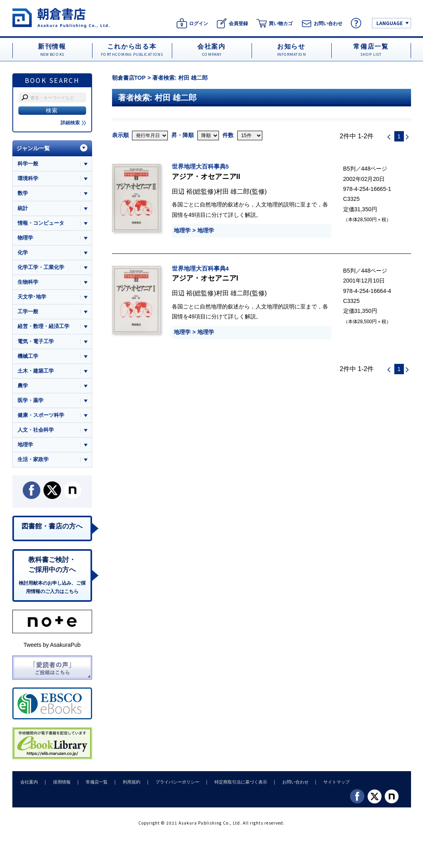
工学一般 (28, 312)
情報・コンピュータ (41, 223)
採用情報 (61, 783)
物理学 (25, 238)
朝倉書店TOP (129, 78)
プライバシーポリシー (174, 783)
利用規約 (129, 783)
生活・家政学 (33, 461)
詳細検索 (73, 123)
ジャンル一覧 (33, 148)
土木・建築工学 (36, 372)
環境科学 (28, 178)
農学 (23, 386)
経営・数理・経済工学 (43, 327)
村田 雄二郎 (233, 191)
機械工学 (28, 356)
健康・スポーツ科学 (41, 416)
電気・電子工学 (36, 342)
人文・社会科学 (36, 431)
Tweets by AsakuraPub (52, 646)
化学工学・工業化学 (41, 268)
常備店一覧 (95, 783)
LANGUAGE (390, 23)
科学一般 (28, 164)
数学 (23, 193)
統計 (23, 208)
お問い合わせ (291, 783)
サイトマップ (331, 783)
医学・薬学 (30, 401)
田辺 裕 (182, 191)
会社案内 (29, 783)
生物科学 (28, 282)
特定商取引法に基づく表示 (237, 783)
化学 (23, 253)
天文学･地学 (32, 297)
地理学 (182, 230)
